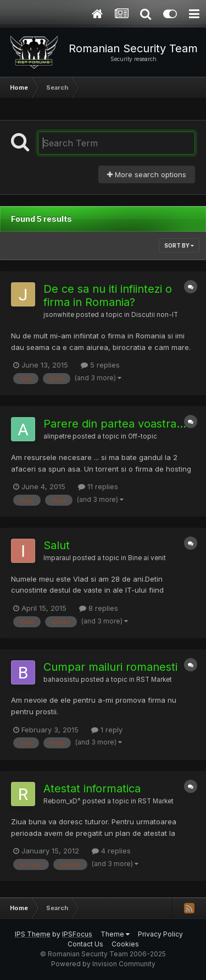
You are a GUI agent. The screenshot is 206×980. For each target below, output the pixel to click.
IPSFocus (77, 934)
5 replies (100, 365)
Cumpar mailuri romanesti (110, 667)
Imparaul (57, 558)
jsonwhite (59, 315)
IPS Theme (33, 934)
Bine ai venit (147, 558)
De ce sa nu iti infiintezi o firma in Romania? (108, 295)
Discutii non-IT (155, 315)
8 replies (99, 608)
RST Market (154, 680)
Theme (115, 934)
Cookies (125, 944)
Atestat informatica (92, 789)
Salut (57, 545)
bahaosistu (61, 680)
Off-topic (143, 436)
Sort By (179, 245)
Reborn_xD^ (62, 801)
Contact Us (85, 944)
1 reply (107, 730)
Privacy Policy (160, 934)
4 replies (111, 851)
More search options (147, 174)
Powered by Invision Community (103, 964)
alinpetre (57, 436)
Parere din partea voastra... (115, 424)
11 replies (98, 486)
